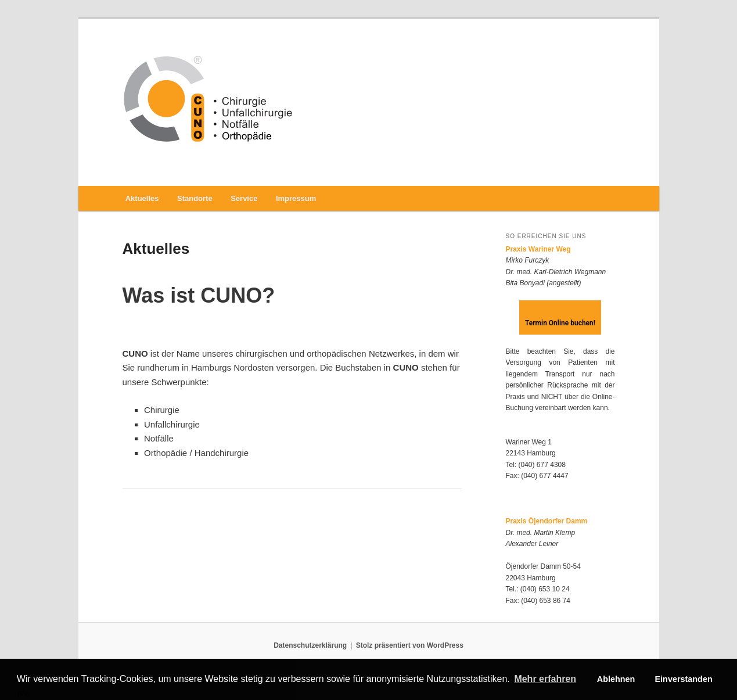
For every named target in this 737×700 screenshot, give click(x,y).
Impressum (296, 198)
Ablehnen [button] (616, 679)
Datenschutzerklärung (310, 645)
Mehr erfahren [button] (545, 679)
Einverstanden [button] (684, 679)
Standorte (195, 198)
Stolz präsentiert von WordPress (410, 645)
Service (244, 198)
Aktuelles (142, 198)
